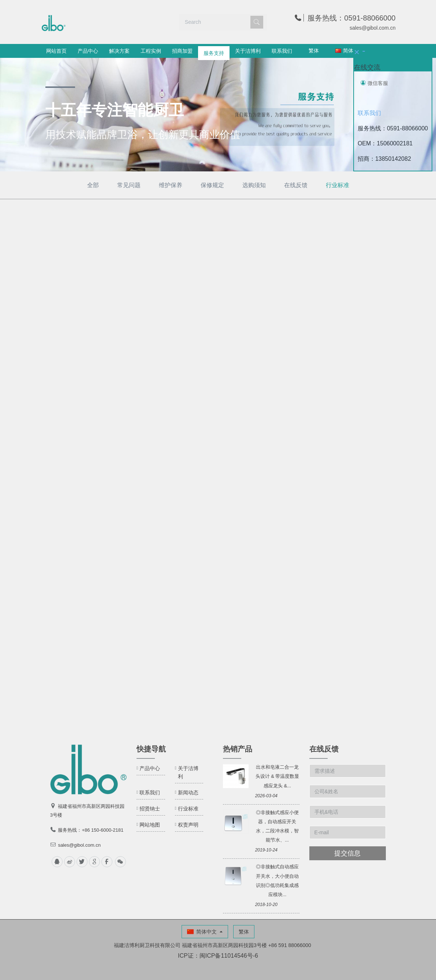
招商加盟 (182, 51)
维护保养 (171, 185)
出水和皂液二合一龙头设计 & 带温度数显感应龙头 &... (277, 776)
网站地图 (150, 825)
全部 (93, 185)
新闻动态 (188, 792)
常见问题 (129, 185)
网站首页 (56, 51)
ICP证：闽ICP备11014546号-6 (218, 956)
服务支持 (214, 51)
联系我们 (282, 51)
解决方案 (119, 51)
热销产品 (238, 749)
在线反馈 (296, 185)
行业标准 (338, 185)
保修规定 (212, 185)
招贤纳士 (150, 809)
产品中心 (88, 51)
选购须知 (254, 185)
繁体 (314, 51)
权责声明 (188, 825)
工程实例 (151, 51)
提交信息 (347, 853)
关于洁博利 (248, 51)
